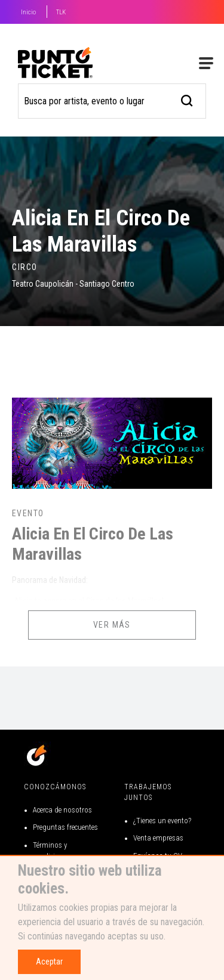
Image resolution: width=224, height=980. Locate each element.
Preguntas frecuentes (65, 827)
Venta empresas (158, 838)
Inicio (28, 12)
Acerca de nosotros (62, 810)
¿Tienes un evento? (162, 821)
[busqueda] (187, 99)
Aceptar (49, 962)
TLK (61, 12)
